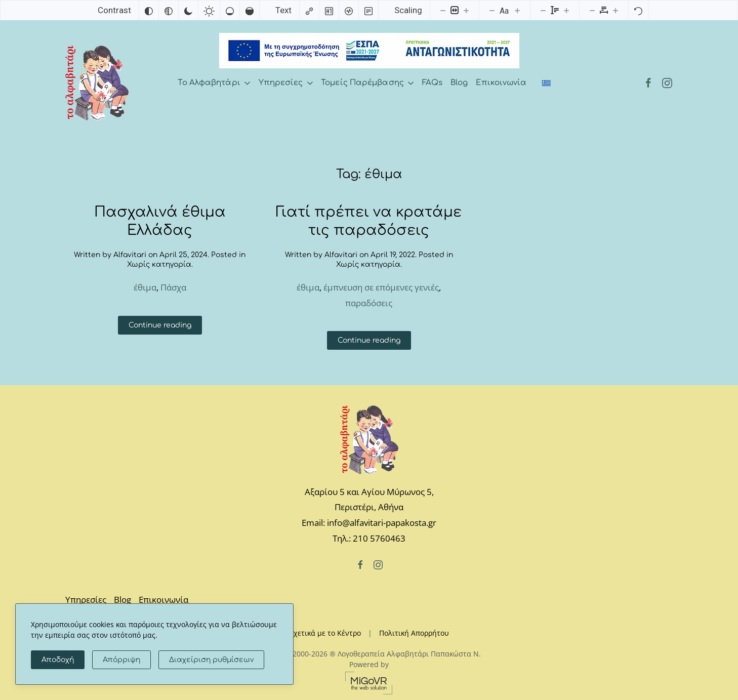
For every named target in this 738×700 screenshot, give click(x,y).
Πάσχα (173, 287)
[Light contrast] (209, 10)
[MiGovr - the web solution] (369, 682)
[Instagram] (667, 83)
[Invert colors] (149, 10)
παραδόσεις (369, 303)
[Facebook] (648, 83)
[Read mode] (368, 10)
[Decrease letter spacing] (592, 10)
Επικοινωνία (501, 83)
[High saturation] (250, 10)
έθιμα (145, 287)
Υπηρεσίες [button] (286, 83)
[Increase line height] (566, 10)
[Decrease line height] (543, 10)
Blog (459, 83)
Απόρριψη (121, 660)
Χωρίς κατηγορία (159, 264)
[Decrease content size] (443, 10)
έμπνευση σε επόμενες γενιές (381, 287)
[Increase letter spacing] (616, 10)
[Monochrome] (169, 10)
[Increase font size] (517, 10)
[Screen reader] (349, 10)
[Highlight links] (309, 10)
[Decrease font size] (492, 10)
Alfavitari (130, 255)
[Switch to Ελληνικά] (547, 83)
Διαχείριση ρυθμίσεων (211, 660)
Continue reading (160, 325)
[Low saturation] (230, 10)
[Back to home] (97, 83)
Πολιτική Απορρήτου (414, 633)
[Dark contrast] (188, 10)
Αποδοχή (58, 660)
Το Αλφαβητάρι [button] (214, 83)
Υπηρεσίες (86, 600)
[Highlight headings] (329, 10)
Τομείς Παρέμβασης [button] (367, 83)
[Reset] (638, 10)
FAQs (432, 83)
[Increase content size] (466, 10)
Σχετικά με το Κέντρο (325, 633)
